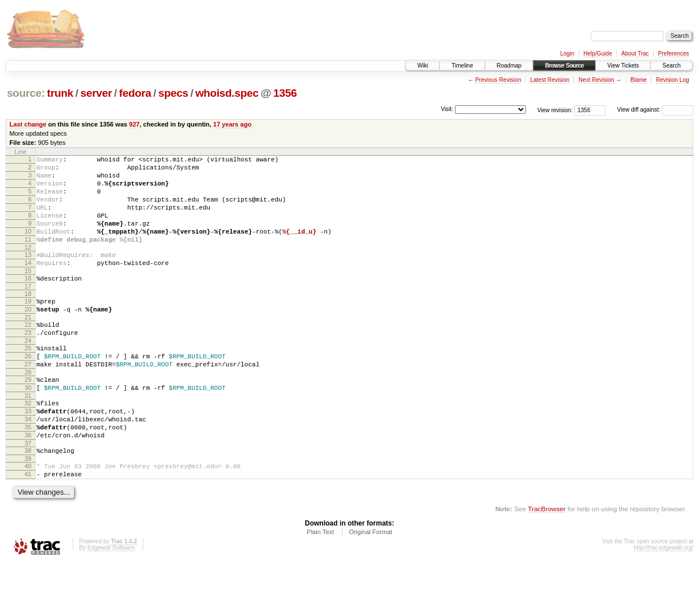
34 (28, 462)
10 (28, 247)
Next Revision (596, 80)
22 (28, 352)
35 (28, 472)
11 (28, 256)
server (96, 93)
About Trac (635, 54)
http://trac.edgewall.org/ (663, 601)
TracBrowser (547, 562)
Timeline (462, 66)
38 (28, 499)
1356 (285, 93)
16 (28, 301)
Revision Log (673, 80)
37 (28, 491)
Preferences (674, 54)
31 (28, 435)
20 (28, 335)
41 (28, 526)
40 (28, 516)
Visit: (447, 109)
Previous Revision (498, 80)
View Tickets (623, 66)
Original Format (371, 585)
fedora (135, 93)
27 (28, 398)
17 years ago (232, 124)
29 (28, 416)
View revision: (555, 110)
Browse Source (564, 66)
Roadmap (509, 66)
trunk (60, 93)
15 (28, 293)
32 (28, 443)
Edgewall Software (111, 601)
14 (28, 283)
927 (134, 124)
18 (28, 318)
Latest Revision (549, 80)
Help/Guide (598, 54)
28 (28, 408)
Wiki (423, 66)
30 (28, 425)
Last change (28, 124)
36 (28, 481)
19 (28, 325)
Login (567, 54)
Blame (638, 80)
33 (28, 452)
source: (26, 93)
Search (671, 66)
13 (28, 274)
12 (28, 266)
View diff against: (655, 110)
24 (28, 372)
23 (28, 362)
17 (28, 310)
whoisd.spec (227, 93)
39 (28, 508)
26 (28, 389)
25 (28, 379)
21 (28, 345)
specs (173, 93)
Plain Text (320, 585)
